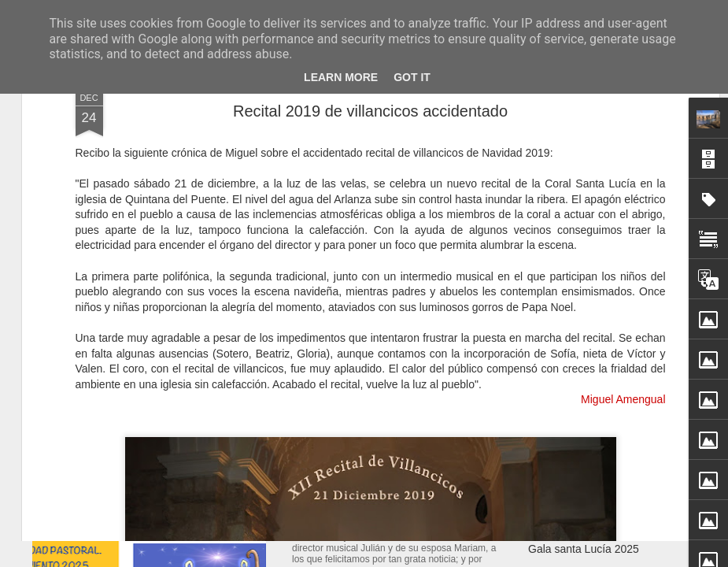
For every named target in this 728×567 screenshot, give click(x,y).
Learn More (341, 77)
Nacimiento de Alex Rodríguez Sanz (616, 494)
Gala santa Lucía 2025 (584, 549)
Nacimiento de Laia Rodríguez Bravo (408, 497)
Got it (412, 77)
